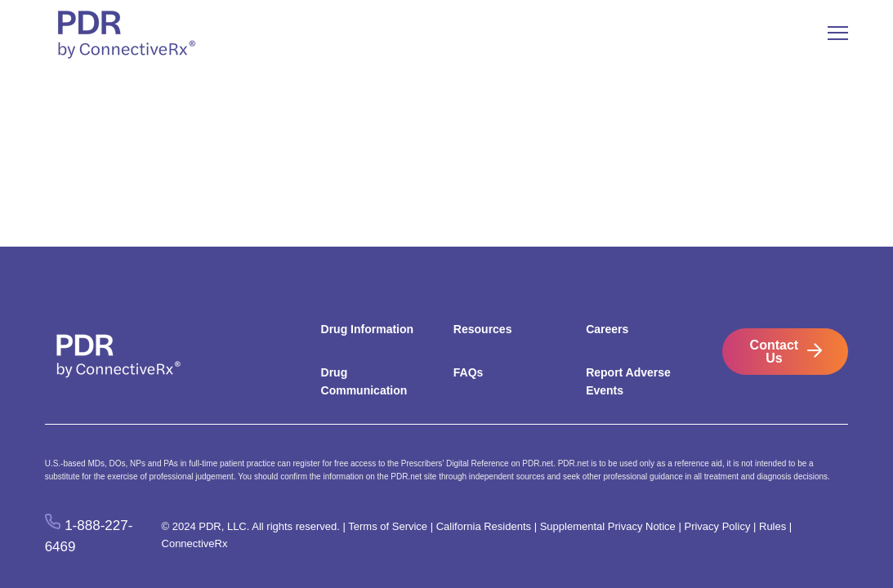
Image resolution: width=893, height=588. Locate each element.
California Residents (484, 526)
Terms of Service (388, 526)
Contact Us (775, 352)
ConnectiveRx (195, 543)
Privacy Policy (717, 526)
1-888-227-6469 (89, 536)
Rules (772, 526)
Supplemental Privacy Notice (608, 526)
